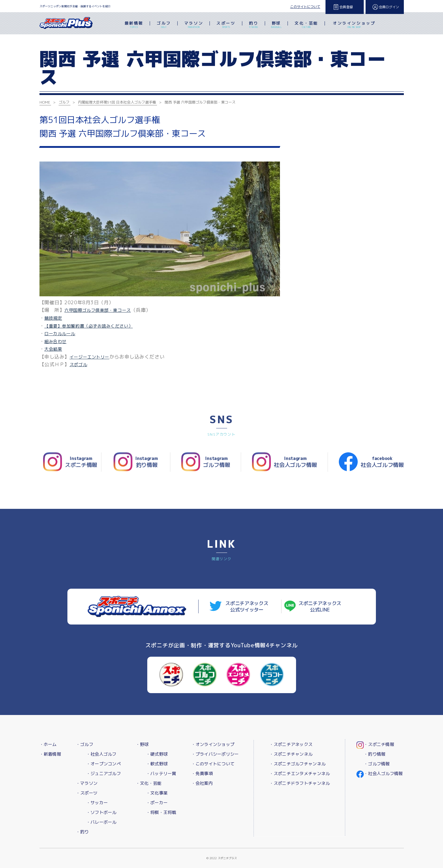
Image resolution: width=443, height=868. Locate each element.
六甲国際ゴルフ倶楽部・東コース (97, 310)
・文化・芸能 (149, 783)
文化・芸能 (306, 25)
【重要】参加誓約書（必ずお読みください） (89, 326)
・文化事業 (157, 793)
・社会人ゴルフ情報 (383, 773)
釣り (254, 25)
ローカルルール (60, 334)
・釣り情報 (375, 754)
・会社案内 (202, 783)
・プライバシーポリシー (215, 754)
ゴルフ (164, 25)
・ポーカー (157, 803)
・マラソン (87, 783)
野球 (276, 25)
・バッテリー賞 (161, 773)
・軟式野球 (157, 764)
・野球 (142, 744)
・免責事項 (202, 773)
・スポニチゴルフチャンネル (298, 764)
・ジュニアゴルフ (104, 773)
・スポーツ (87, 793)
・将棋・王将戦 (161, 812)
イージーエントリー (89, 357)
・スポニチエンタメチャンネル (300, 773)
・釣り (82, 832)
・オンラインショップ (213, 744)
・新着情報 (50, 754)
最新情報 (134, 25)
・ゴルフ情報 (377, 764)
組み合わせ (55, 341)
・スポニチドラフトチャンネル (300, 783)
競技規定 (53, 318)
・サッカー (97, 803)
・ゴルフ (85, 744)
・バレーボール (101, 822)
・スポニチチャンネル (291, 754)
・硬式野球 (157, 754)
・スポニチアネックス (291, 744)
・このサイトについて (213, 764)
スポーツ (226, 25)
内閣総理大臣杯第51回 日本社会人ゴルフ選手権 (117, 102)
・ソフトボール (101, 812)
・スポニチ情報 (379, 744)
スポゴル (78, 364)
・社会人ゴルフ (101, 754)
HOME (45, 102)
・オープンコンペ (104, 764)
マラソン (194, 25)
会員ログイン (389, 7)
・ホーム (48, 744)
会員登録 (346, 7)
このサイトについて (305, 7)
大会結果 (53, 349)
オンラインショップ (354, 25)
